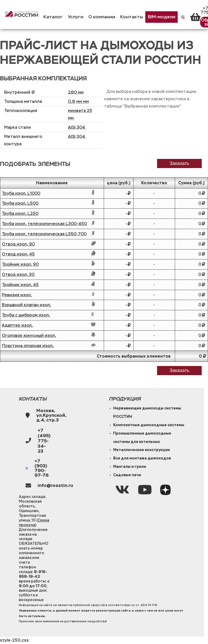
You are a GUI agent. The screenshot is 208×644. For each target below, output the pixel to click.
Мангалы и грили (130, 467)
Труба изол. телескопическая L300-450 (44, 224)
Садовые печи (127, 475)
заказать (180, 163)
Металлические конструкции (141, 450)
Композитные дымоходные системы (149, 425)
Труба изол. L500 (20, 203)
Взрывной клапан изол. (27, 305)
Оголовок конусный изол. (29, 335)
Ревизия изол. (17, 295)
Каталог (53, 17)
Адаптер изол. (17, 325)
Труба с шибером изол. (26, 315)
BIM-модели (162, 17)
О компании (102, 17)
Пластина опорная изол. (28, 346)
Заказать (180, 370)
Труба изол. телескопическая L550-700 (44, 234)
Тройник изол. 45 (20, 285)
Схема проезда (34, 523)
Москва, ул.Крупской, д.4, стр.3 (51, 415)
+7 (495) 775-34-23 (44, 441)
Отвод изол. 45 (18, 254)
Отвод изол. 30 (18, 274)
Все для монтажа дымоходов (142, 458)
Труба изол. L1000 (21, 193)
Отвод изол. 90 (18, 244)
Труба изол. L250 (20, 213)
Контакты (132, 17)
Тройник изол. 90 (20, 264)
